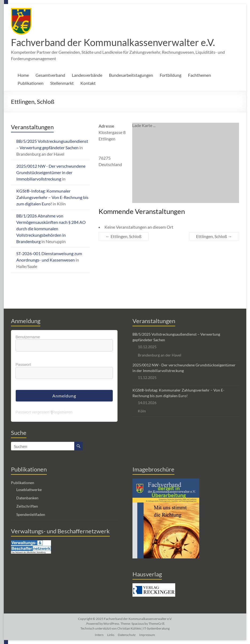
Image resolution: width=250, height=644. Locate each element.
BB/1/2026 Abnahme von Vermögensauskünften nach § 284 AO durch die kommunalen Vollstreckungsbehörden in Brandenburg (51, 229)
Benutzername (28, 337)
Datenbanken (27, 498)
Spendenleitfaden (31, 514)
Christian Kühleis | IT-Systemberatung (143, 628)
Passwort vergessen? (33, 412)
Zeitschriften (27, 506)
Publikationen (31, 83)
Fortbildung (171, 75)
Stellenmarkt (62, 83)
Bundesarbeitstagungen (131, 75)
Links (111, 635)
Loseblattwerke (29, 490)
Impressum (147, 635)
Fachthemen (200, 75)
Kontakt (88, 83)
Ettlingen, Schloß (124, 236)
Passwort (23, 365)
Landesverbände (87, 75)
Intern (99, 635)
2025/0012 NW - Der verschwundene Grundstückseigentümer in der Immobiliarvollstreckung (51, 172)
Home (23, 75)
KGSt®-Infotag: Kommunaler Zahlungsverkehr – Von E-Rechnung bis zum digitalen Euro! (52, 197)
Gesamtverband (50, 75)
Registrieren (62, 412)
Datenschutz (127, 635)
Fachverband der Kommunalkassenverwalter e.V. (113, 42)
